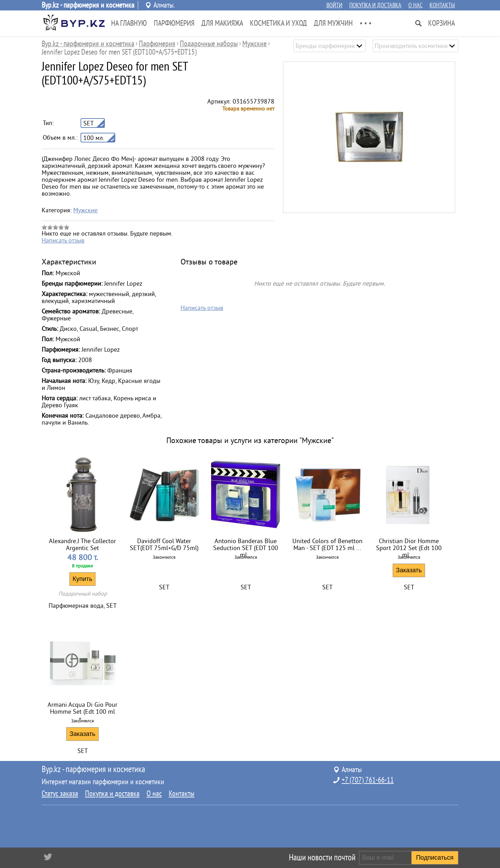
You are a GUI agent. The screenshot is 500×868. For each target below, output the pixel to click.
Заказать (409, 570)
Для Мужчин (333, 23)
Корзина (441, 23)
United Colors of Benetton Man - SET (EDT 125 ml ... (327, 544)
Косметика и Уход (278, 23)
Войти (334, 5)
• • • (366, 23)
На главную (129, 23)
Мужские (85, 210)
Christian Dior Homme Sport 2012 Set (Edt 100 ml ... (409, 545)
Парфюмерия (174, 23)
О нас (415, 5)
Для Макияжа (222, 23)
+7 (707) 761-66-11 (368, 780)
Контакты (442, 5)
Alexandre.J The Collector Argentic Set (82, 544)
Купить (82, 579)
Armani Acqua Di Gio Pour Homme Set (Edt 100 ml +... (82, 709)
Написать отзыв (63, 240)
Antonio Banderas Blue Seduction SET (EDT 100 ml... (246, 545)
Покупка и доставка (375, 5)
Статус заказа (60, 794)
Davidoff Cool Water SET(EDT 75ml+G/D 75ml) (164, 544)
